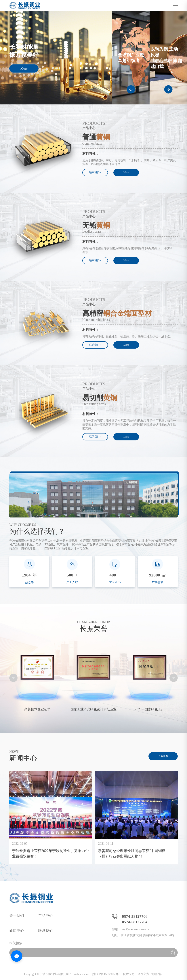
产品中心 (45, 916)
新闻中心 (17, 931)
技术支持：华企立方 (136, 974)
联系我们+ (95, 172)
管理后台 (157, 974)
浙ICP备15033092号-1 (107, 974)
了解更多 (163, 756)
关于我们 (17, 916)
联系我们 (45, 931)
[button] (13, 678)
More (24, 68)
